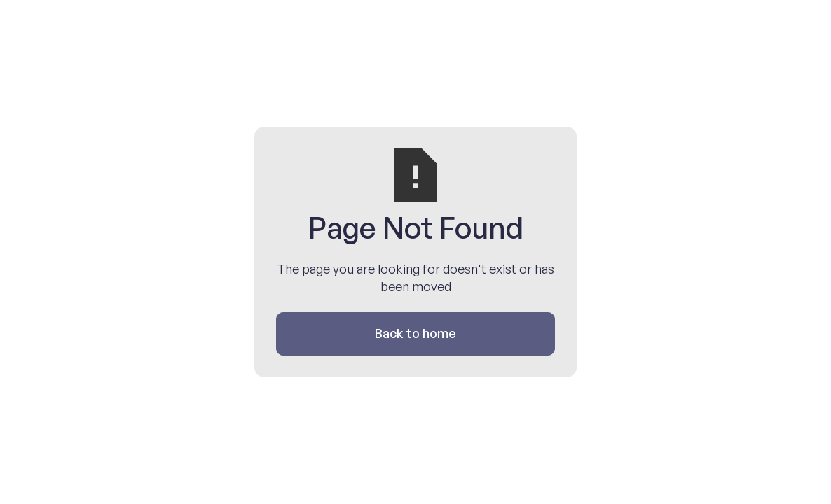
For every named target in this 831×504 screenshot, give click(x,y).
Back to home (415, 333)
